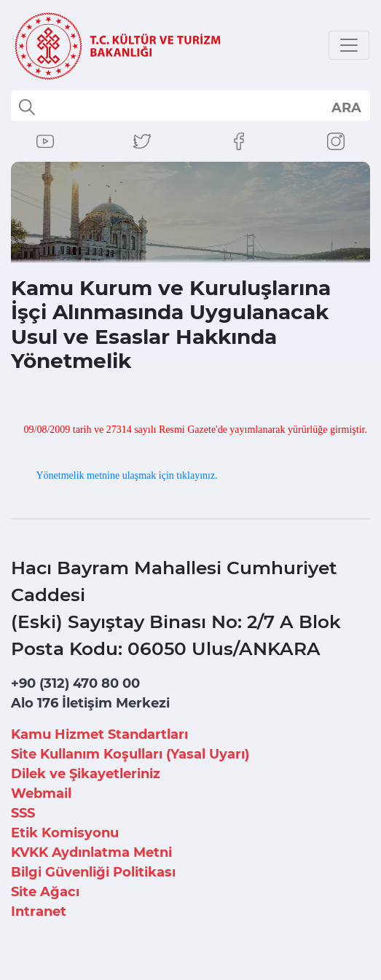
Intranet (39, 912)
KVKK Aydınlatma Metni (91, 852)
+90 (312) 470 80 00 (75, 683)
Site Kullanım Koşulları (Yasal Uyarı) (130, 754)
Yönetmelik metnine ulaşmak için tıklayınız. (126, 475)
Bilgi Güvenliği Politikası (93, 872)
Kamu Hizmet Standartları (99, 734)
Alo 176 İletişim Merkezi (90, 703)
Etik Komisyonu (65, 833)
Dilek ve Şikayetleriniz (86, 774)
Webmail (41, 793)
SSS (23, 813)
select (346, 107)
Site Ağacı (45, 892)
